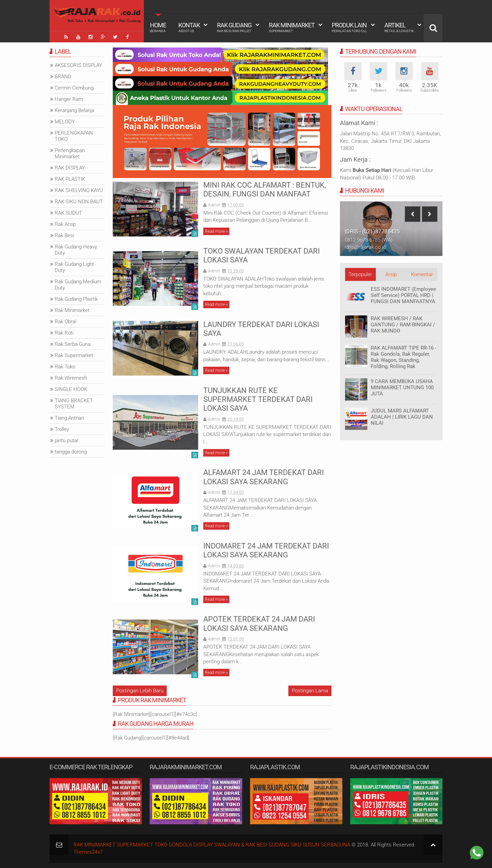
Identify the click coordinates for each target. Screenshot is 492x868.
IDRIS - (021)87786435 (372, 232)
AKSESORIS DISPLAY (78, 65)
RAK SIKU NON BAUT (79, 202)
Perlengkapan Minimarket (70, 153)
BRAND (63, 77)
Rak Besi (64, 235)
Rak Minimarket (292, 27)
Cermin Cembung (74, 88)
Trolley (62, 429)
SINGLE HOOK (71, 389)
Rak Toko (65, 367)
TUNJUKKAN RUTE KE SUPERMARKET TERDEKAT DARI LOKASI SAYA (258, 399)
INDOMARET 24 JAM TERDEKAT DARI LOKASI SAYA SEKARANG (266, 550)
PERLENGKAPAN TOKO (74, 136)
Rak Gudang (234, 27)
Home (158, 27)
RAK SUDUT (68, 213)
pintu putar (67, 440)
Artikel (399, 27)
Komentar (422, 274)
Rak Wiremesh (71, 378)
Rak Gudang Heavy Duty (76, 250)
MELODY (65, 122)
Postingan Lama (310, 691)
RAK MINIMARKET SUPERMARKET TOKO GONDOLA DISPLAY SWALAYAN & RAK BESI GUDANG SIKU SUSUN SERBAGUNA (212, 845)
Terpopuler (360, 274)
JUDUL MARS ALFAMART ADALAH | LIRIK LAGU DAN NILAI (402, 417)
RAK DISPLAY (70, 168)
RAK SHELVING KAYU (79, 190)
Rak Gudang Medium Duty (78, 285)
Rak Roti (64, 333)
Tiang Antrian (69, 418)
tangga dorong (71, 452)
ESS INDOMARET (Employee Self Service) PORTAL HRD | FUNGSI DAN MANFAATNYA (403, 295)
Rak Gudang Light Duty (74, 267)
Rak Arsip (65, 224)
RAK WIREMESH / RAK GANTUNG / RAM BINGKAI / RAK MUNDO (403, 325)
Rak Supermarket (74, 355)
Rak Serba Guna (73, 344)
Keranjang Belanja (74, 110)
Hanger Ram (69, 99)
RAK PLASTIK (70, 179)
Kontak (189, 27)
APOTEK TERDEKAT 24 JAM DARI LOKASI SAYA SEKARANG (259, 623)
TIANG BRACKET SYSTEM (74, 404)
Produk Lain (349, 27)
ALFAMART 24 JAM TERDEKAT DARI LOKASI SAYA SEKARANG (264, 477)
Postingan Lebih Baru (140, 691)
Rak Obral (65, 322)
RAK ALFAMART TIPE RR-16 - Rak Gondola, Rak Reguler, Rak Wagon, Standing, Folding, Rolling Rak (404, 357)
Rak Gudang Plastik (76, 299)
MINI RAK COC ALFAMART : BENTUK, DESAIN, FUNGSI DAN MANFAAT (265, 189)
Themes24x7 (88, 852)
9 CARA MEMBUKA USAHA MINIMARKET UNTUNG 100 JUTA (402, 388)
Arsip (391, 274)
